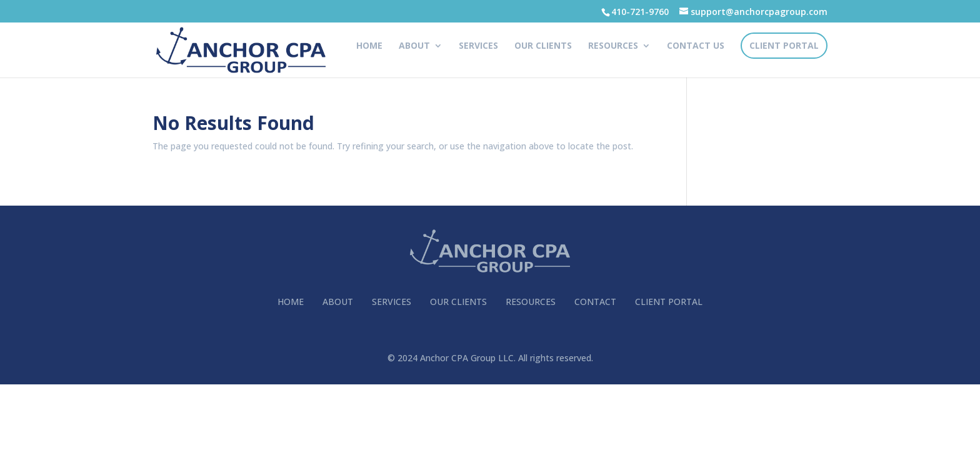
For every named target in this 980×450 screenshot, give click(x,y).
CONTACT (595, 302)
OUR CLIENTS (543, 46)
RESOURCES (613, 46)
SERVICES (478, 46)
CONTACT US (696, 46)
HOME (369, 46)
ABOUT (414, 46)
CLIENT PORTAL (784, 45)
